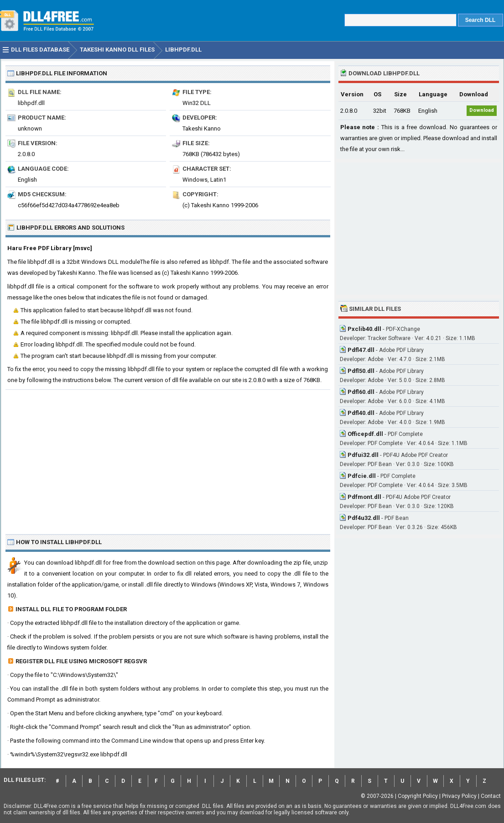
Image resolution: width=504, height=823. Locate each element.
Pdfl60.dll (361, 392)
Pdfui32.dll (363, 455)
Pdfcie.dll (362, 476)
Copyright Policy (418, 796)
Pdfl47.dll (361, 350)
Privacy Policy (459, 796)
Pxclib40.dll (364, 329)
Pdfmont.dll (364, 497)
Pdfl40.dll (361, 413)
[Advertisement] (168, 458)
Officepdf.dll (365, 434)
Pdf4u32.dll (364, 518)
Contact (491, 796)
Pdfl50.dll (361, 371)
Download (482, 110)
